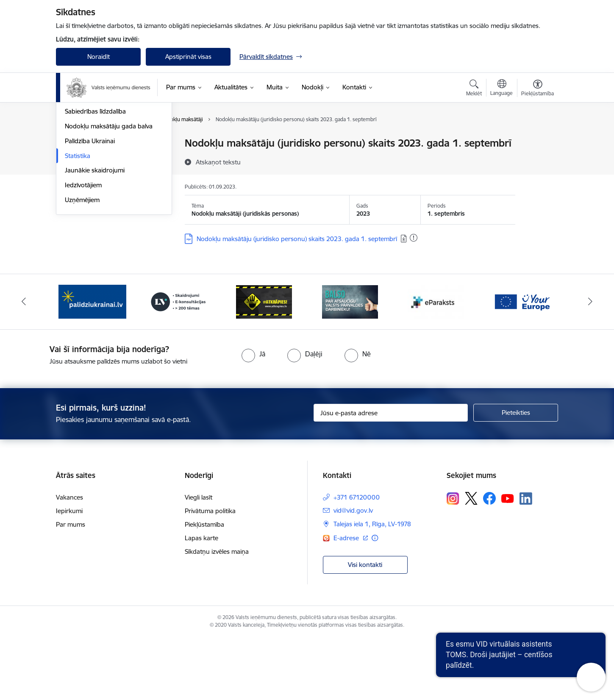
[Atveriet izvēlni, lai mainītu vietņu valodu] (501, 89)
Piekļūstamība (204, 587)
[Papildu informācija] (375, 600)
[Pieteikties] (516, 475)
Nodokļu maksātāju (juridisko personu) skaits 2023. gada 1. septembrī (297, 239)
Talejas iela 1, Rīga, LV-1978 (372, 586)
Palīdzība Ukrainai (90, 232)
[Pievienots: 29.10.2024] (414, 238)
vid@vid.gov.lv (353, 573)
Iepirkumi (69, 573)
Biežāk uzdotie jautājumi (99, 173)
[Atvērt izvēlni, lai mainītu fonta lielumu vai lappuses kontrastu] (538, 89)
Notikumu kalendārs (94, 158)
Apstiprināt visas (188, 57)
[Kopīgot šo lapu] (537, 161)
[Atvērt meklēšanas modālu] (474, 89)
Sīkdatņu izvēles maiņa (217, 614)
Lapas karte (201, 600)
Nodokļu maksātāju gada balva (109, 217)
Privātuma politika (210, 573)
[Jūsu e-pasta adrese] (391, 475)
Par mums (71, 587)
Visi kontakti (365, 626)
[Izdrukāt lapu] (537, 140)
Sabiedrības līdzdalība (95, 203)
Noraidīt (99, 57)
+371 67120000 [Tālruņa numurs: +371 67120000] (357, 560)
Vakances (69, 560)
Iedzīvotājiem (83, 276)
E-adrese (347, 600)
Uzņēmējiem (82, 291)
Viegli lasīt (199, 560)
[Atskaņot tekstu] (218, 162)
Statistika (78, 247)
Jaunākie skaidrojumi (95, 262)
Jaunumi (77, 144)
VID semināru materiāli (97, 188)
